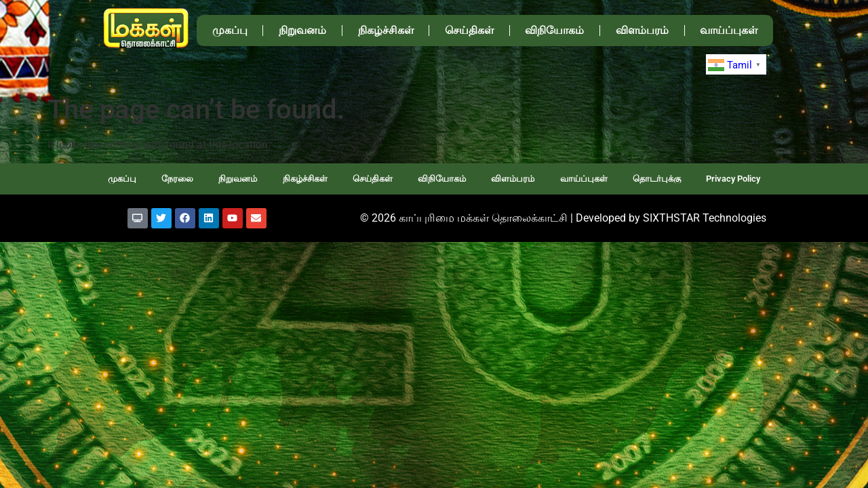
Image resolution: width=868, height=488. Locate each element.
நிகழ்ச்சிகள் (386, 30)
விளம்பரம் (642, 30)
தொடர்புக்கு (657, 179)
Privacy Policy (733, 179)
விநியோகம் (554, 30)
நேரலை (177, 179)
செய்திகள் (469, 30)
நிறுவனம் (302, 30)
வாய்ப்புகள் (729, 30)
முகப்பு (230, 30)
